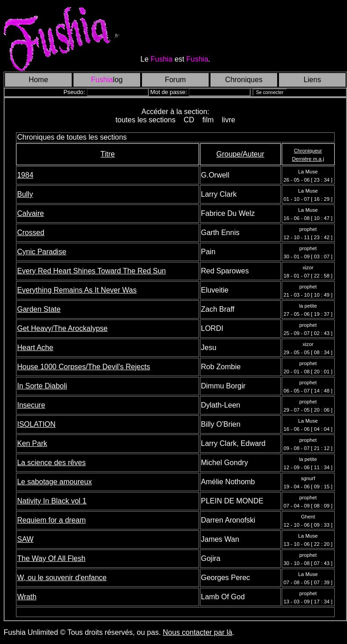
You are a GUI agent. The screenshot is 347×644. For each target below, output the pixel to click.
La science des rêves (51, 463)
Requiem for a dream (51, 520)
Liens (312, 80)
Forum (175, 80)
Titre (108, 154)
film (208, 120)
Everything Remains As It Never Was (77, 290)
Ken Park (32, 443)
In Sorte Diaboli (42, 386)
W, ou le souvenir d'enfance (62, 578)
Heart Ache (35, 348)
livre (229, 120)
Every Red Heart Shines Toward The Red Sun (91, 271)
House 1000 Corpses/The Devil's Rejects (83, 367)
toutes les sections (145, 120)
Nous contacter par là (198, 632)
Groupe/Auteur (240, 154)
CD (189, 120)
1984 (25, 175)
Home (39, 80)
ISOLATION (36, 424)
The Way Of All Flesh (51, 558)
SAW (25, 539)
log (107, 80)
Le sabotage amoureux (54, 482)
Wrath (26, 597)
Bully (25, 194)
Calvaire (30, 213)
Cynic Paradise (42, 252)
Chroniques (244, 80)
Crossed (31, 233)
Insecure (31, 405)
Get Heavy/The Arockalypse (62, 328)
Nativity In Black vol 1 (52, 501)
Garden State (39, 309)
